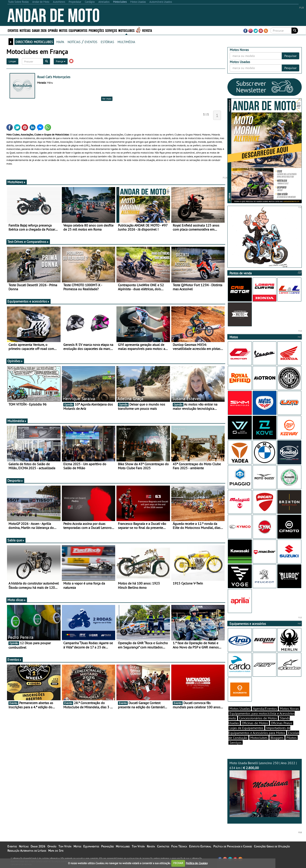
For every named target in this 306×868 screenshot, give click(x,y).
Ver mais (107, 99)
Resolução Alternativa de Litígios (27, 851)
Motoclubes (126, 30)
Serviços (111, 30)
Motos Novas (289, 709)
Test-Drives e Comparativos (28, 242)
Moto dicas (17, 600)
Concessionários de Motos (258, 718)
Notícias (25, 30)
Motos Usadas (240, 709)
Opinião (53, 30)
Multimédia (17, 421)
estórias (107, 41)
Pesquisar (290, 56)
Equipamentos (78, 30)
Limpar (12, 61)
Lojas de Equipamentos (246, 728)
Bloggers (277, 738)
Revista (147, 30)
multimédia (126, 41)
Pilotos (292, 738)
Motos (63, 30)
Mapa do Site (56, 851)
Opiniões (15, 361)
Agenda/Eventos (265, 709)
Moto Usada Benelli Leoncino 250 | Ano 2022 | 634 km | (265, 789)
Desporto (15, 480)
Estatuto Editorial (200, 846)
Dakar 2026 (39, 30)
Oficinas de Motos (255, 723)
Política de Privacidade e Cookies (233, 846)
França (61, 61)
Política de (197, 863)
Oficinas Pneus (282, 723)
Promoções (96, 30)
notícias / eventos (82, 41)
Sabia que (16, 540)
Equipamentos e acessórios (28, 301)
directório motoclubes (34, 41)
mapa (60, 41)
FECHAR (178, 863)
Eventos (13, 30)
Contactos (163, 846)
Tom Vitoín (65, 846)
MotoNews (17, 182)
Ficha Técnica (179, 846)
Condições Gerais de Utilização (272, 846)
